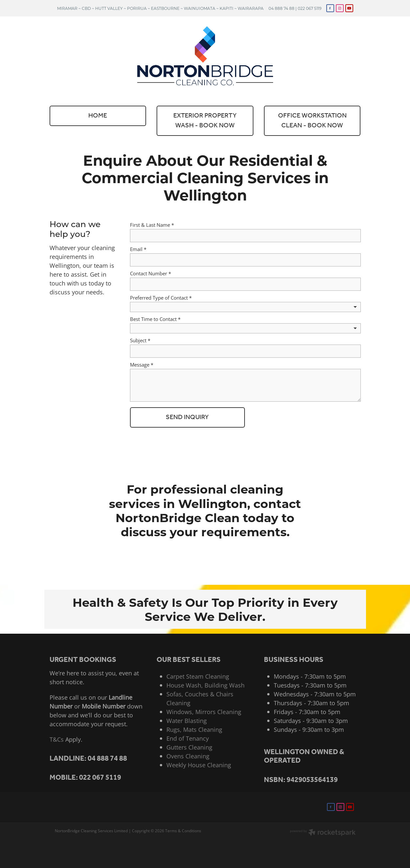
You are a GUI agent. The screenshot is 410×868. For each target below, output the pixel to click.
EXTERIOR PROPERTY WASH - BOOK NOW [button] (205, 121)
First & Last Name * (152, 225)
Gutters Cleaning (189, 747)
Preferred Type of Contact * (161, 298)
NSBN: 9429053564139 (301, 780)
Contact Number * (151, 274)
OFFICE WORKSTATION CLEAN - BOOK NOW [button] (312, 121)
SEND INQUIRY (187, 417)
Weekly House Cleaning (199, 765)
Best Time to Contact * (155, 319)
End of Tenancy (188, 738)
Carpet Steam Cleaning (198, 676)
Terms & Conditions (183, 831)
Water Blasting (187, 721)
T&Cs (57, 739)
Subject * (140, 340)
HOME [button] (98, 116)
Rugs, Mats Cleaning (194, 730)
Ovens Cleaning (188, 756)
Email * (138, 249)
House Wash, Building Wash (205, 685)
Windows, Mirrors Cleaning (204, 712)
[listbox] (245, 307)
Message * (142, 365)
